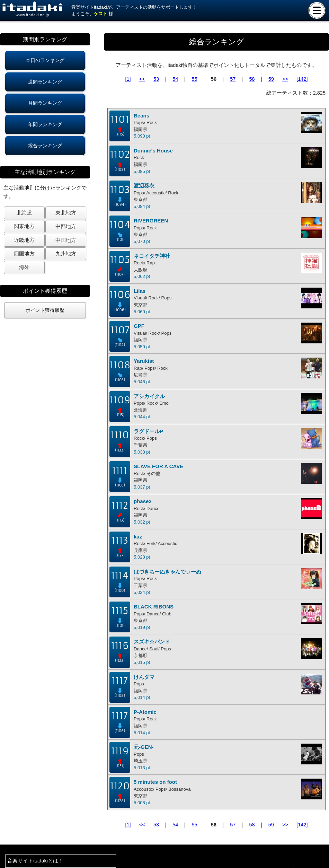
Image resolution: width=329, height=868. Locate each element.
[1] (128, 79)
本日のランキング (45, 60)
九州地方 (66, 254)
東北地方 (66, 213)
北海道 (24, 213)
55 (195, 79)
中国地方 (66, 240)
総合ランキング (45, 146)
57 (233, 79)
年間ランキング (45, 124)
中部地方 (66, 226)
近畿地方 (24, 240)
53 (156, 79)
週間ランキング (45, 82)
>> (285, 79)
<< (142, 79)
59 (271, 79)
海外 (24, 267)
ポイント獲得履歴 (45, 310)
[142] (302, 79)
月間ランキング (45, 103)
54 (175, 79)
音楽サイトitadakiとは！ (35, 861)
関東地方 (24, 226)
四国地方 (24, 254)
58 (252, 79)
